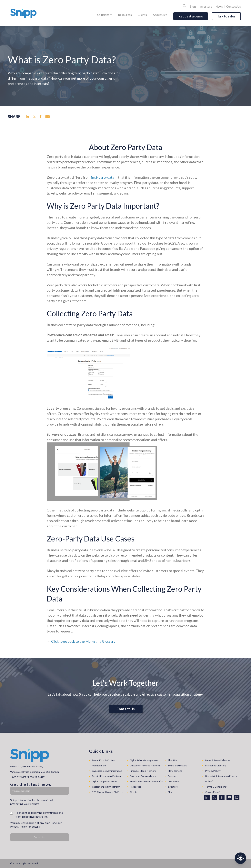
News (219, 6)
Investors (206, 6)
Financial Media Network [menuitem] (143, 771)
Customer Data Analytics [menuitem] (143, 776)
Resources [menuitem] (136, 787)
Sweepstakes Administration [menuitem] (107, 771)
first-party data (102, 177)
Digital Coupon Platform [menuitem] (104, 781)
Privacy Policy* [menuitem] (213, 771)
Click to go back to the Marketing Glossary (83, 641)
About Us (160, 15)
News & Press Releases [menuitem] (218, 760)
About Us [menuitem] (172, 760)
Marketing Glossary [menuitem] (216, 766)
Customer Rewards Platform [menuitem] (145, 766)
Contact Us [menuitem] (173, 781)
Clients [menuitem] (134, 792)
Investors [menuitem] (173, 787)
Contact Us (234, 6)
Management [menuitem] (175, 771)
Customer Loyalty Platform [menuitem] (106, 787)
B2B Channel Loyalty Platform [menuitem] (108, 792)
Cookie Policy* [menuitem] (213, 792)
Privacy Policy (19, 827)
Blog (193, 6)
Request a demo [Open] (191, 16)
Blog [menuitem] (170, 792)
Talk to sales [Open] (226, 16)
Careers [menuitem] (172, 776)
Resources (125, 15)
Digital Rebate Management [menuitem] (144, 760)
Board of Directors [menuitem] (177, 766)
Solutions (105, 15)
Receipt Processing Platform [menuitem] (107, 776)
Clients (142, 15)
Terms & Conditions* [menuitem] (216, 787)
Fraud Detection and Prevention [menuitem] (147, 781)
